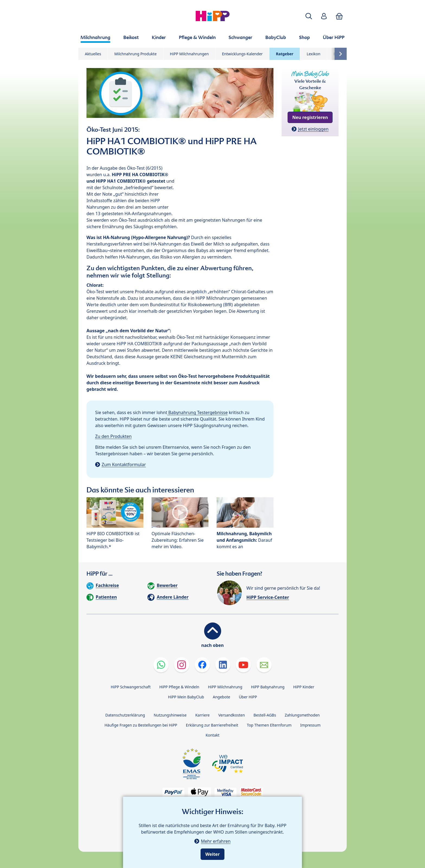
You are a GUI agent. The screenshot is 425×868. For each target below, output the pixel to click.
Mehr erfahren (216, 841)
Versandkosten (231, 715)
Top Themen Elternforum (269, 725)
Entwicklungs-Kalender (242, 54)
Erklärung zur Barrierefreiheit (212, 725)
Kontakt (212, 735)
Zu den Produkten (113, 436)
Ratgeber (285, 54)
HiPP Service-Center (268, 597)
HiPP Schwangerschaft (131, 687)
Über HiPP (248, 697)
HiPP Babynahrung (268, 687)
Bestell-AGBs (265, 715)
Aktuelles (93, 54)
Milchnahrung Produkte (136, 54)
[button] (309, 16)
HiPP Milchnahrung (225, 687)
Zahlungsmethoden (302, 715)
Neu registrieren (310, 117)
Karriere (202, 715)
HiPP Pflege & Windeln (179, 687)
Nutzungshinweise (170, 715)
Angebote (221, 697)
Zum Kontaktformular (124, 464)
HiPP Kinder (304, 687)
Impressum (310, 725)
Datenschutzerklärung (125, 715)
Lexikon (313, 54)
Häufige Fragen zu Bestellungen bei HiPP (141, 725)
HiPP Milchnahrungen (189, 54)
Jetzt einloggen (313, 129)
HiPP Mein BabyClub (186, 697)
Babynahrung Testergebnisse (197, 412)
